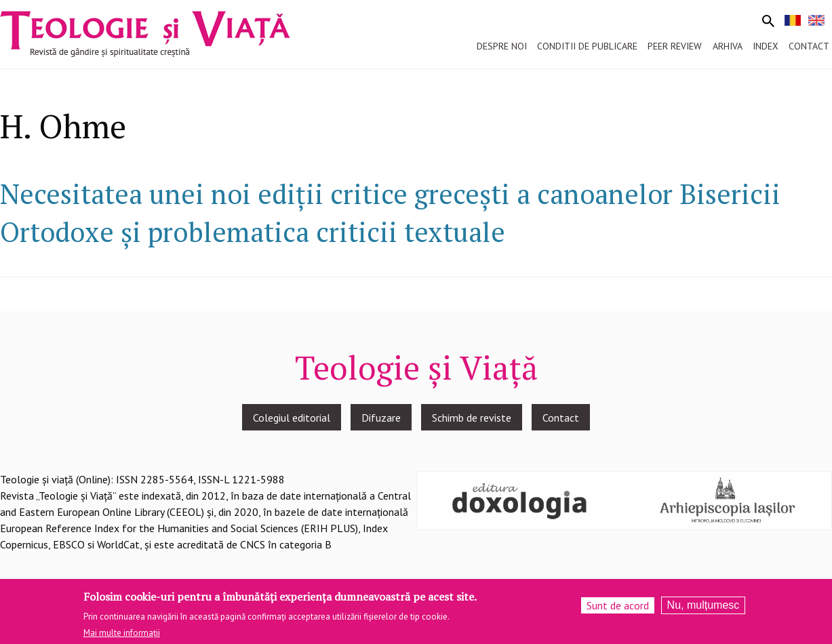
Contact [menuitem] (809, 46)
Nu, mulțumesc (704, 608)
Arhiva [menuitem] (728, 46)
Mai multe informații (122, 636)
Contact (561, 418)
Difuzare (381, 418)
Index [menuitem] (766, 46)
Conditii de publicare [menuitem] (587, 46)
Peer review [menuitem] (675, 46)
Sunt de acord (618, 609)
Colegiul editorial (292, 418)
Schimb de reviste (472, 418)
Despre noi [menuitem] (502, 46)
